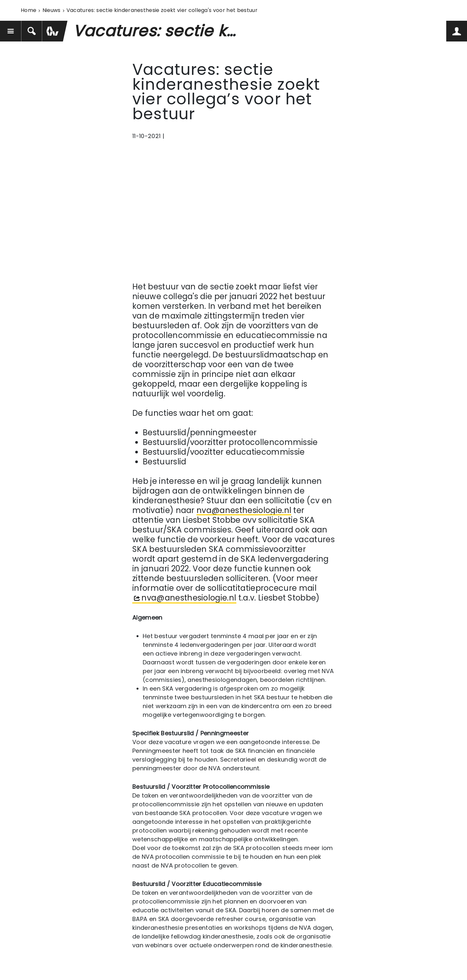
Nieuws (52, 10)
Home (29, 10)
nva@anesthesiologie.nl (244, 510)
